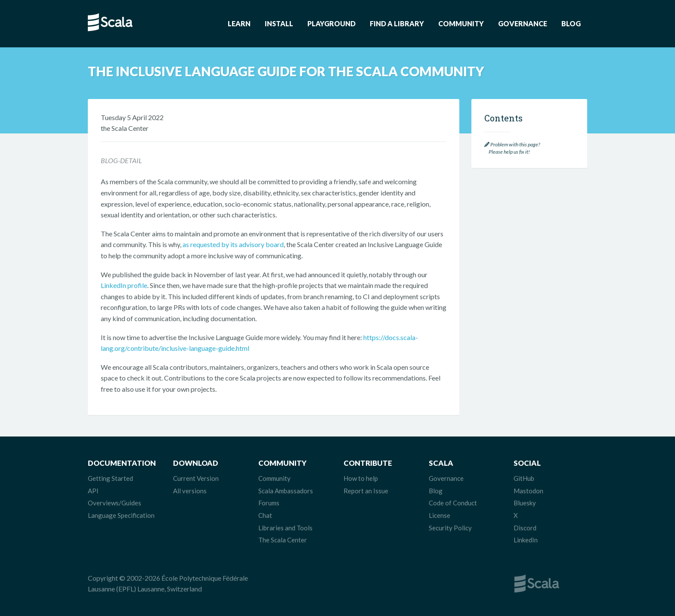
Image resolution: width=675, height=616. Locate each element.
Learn (239, 23)
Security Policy (450, 528)
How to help (361, 478)
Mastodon (528, 491)
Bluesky (525, 503)
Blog (571, 23)
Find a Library (397, 23)
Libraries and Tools (285, 528)
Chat (265, 515)
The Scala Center (283, 540)
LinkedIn (526, 540)
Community (461, 23)
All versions (190, 491)
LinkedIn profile (124, 285)
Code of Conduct (453, 503)
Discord (525, 528)
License (440, 515)
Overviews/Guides (115, 503)
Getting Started (110, 478)
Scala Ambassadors (286, 491)
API (93, 491)
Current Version (196, 478)
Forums (269, 503)
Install (279, 23)
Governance (523, 23)
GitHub (524, 478)
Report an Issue (366, 491)
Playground (331, 23)
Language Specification (121, 515)
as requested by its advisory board (233, 244)
